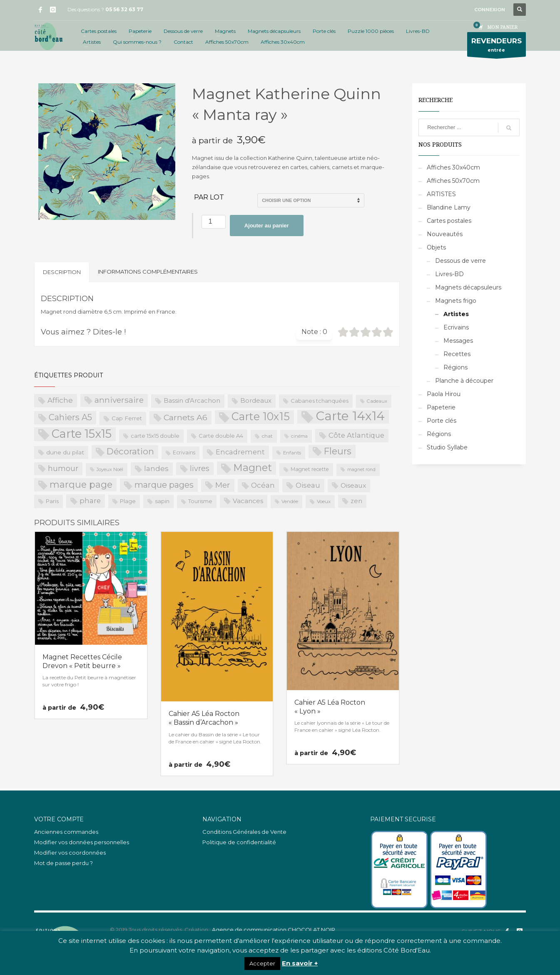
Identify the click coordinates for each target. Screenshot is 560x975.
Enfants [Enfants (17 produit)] (292, 453)
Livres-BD (449, 274)
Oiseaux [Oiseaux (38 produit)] (353, 485)
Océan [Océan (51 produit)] (263, 485)
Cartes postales (449, 221)
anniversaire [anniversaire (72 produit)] (119, 400)
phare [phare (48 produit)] (90, 501)
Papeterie (441, 407)
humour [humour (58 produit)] (63, 469)
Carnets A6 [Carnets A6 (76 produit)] (185, 417)
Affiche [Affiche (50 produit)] (60, 400)
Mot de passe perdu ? (63, 863)
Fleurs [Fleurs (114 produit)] (338, 451)
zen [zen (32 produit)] (356, 501)
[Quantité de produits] (214, 222)
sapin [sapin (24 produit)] (162, 501)
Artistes (456, 314)
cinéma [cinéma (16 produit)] (299, 436)
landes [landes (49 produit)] (156, 468)
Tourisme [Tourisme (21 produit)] (200, 501)
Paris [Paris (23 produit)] (52, 501)
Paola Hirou (444, 394)
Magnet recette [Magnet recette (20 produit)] (310, 469)
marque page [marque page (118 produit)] (81, 484)
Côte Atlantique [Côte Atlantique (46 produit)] (356, 435)
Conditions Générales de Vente (244, 832)
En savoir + (300, 963)
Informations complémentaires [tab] (148, 272)
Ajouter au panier (267, 226)
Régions (455, 367)
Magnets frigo (456, 301)
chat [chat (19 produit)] (267, 436)
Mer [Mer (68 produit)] (223, 485)
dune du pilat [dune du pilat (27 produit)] (65, 452)
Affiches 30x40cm (453, 167)
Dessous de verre (460, 261)
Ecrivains (456, 327)
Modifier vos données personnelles (82, 842)
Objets (436, 247)
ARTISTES (441, 194)
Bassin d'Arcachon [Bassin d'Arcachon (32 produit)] (192, 401)
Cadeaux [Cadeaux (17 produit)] (377, 401)
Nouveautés (445, 234)
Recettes (457, 354)
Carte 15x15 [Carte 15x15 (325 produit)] (82, 434)
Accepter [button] (262, 963)
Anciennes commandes (66, 832)
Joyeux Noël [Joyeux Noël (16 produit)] (110, 469)
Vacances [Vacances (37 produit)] (248, 501)
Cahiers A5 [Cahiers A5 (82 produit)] (70, 417)
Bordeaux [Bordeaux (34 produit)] (256, 400)
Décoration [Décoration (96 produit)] (130, 451)
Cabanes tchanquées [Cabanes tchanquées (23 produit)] (320, 401)
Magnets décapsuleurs (468, 287)
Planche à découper (464, 381)
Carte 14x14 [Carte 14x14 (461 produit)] (350, 416)
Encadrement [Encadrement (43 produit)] (240, 452)
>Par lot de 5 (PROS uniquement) (311, 200)
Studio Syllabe (447, 447)
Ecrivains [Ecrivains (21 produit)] (184, 453)
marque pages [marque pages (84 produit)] (164, 485)
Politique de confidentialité (239, 842)
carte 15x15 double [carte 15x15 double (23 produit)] (155, 436)
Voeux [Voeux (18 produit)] (324, 501)
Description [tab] (62, 272)
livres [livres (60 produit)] (200, 468)
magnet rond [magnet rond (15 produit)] (361, 470)
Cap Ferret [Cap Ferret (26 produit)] (127, 418)
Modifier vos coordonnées (70, 853)
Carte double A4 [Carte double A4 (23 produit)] (221, 436)
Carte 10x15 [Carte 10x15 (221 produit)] (261, 416)
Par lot (209, 197)
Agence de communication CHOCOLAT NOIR (274, 930)
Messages (458, 341)
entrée (497, 46)
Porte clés (442, 421)
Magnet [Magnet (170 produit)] (253, 468)
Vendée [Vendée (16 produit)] (290, 501)
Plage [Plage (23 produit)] (128, 501)
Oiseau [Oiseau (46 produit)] (308, 485)
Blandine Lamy (449, 207)
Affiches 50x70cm (453, 181)
